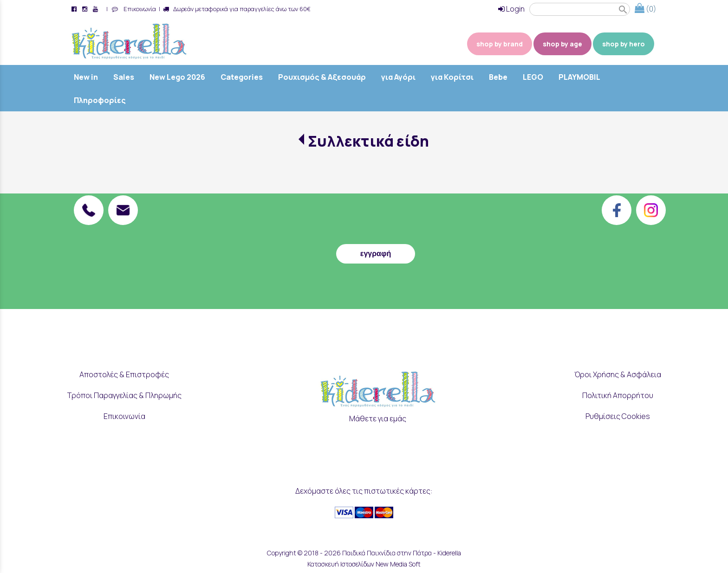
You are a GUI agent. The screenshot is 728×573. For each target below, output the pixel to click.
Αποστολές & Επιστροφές (124, 374)
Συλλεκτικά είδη (368, 141)
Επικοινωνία (138, 9)
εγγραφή (376, 254)
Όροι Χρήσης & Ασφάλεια (618, 374)
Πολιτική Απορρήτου (618, 395)
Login (511, 9)
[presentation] (376, 217)
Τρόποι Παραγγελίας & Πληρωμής (124, 395)
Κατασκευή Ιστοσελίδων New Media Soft (364, 564)
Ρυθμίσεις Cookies (618, 416)
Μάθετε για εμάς (378, 418)
